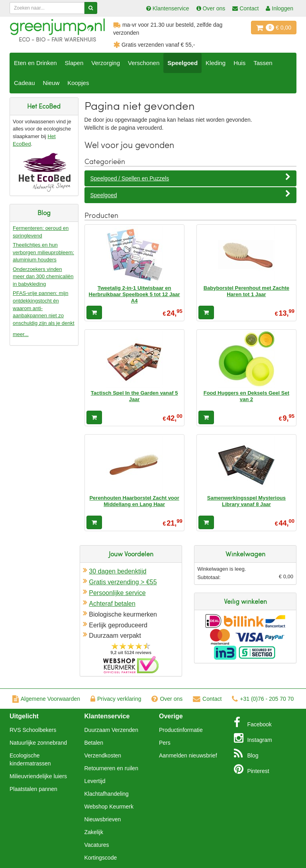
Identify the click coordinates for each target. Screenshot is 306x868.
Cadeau (25, 83)
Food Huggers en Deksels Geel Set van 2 (246, 396)
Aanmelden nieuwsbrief (188, 755)
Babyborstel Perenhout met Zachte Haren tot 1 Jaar (246, 291)
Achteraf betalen (112, 604)
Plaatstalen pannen (33, 789)
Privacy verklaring (116, 699)
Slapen (74, 63)
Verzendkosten (103, 755)
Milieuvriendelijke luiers (38, 776)
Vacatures (97, 845)
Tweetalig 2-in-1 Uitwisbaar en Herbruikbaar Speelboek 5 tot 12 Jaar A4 (134, 295)
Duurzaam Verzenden (111, 730)
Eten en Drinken (35, 63)
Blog (246, 753)
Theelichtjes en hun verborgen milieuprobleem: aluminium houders (43, 252)
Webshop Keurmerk (109, 807)
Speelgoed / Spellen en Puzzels (191, 178)
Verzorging (106, 63)
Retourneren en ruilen (111, 768)
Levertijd (95, 781)
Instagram (253, 738)
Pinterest (252, 769)
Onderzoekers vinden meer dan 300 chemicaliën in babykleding (43, 277)
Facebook (253, 722)
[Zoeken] (91, 8)
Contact (207, 699)
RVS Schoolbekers (33, 730)
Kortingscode (101, 858)
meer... (21, 334)
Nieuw (51, 83)
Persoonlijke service (117, 593)
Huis (239, 63)
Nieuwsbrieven (103, 819)
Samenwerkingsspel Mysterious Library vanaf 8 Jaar (246, 501)
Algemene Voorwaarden (46, 699)
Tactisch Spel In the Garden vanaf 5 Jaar (134, 396)
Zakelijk (94, 832)
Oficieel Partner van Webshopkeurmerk (131, 665)
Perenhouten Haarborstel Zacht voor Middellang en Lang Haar (134, 501)
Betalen (94, 743)
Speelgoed (182, 63)
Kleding (216, 63)
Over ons (167, 699)
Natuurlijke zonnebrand (38, 743)
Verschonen (144, 63)
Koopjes (78, 83)
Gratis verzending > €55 (123, 582)
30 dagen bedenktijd (118, 571)
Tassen (263, 63)
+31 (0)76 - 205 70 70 (263, 699)
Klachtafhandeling (107, 794)
